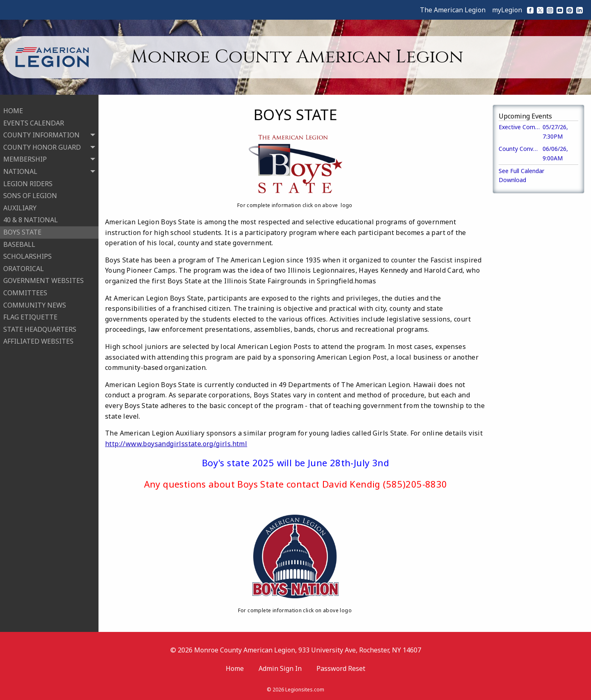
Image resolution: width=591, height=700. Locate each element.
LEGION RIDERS (28, 180)
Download (512, 180)
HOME (13, 107)
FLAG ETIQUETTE (30, 313)
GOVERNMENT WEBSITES (44, 277)
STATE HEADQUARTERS (40, 326)
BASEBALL (19, 241)
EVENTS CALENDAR (34, 119)
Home (235, 668)
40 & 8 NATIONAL (31, 216)
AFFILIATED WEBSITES (38, 337)
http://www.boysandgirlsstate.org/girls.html (176, 444)
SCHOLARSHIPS (27, 253)
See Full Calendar (521, 171)
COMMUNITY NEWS (35, 301)
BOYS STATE (22, 228)
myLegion (507, 10)
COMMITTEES (25, 289)
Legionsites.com (305, 690)
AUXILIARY (20, 204)
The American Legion (453, 10)
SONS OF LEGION (30, 192)
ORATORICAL (24, 265)
